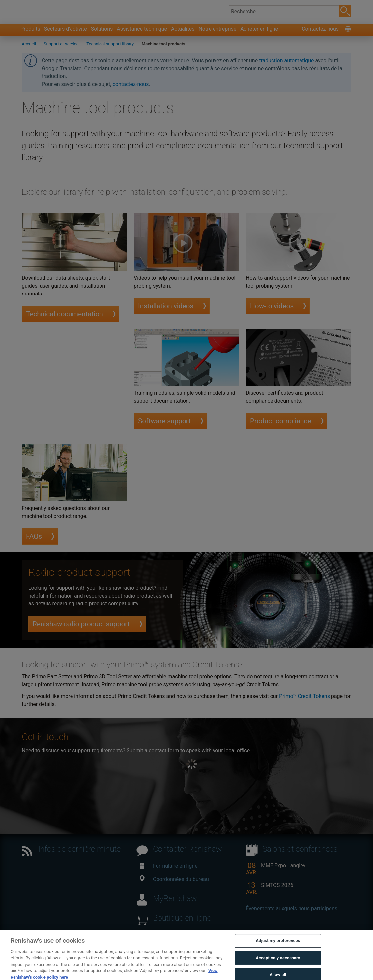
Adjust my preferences (278, 949)
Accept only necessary (278, 966)
